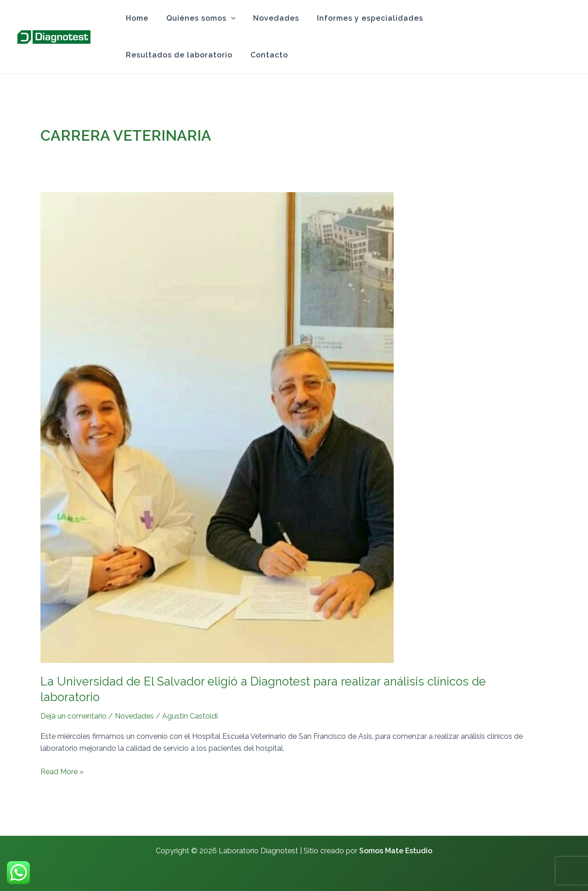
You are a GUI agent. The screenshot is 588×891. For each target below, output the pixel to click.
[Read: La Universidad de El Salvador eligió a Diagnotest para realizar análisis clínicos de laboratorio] (217, 427)
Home (136, 18)
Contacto (143, 55)
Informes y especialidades (359, 18)
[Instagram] (566, 37)
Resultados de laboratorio (481, 18)
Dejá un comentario (73, 716)
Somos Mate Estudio (396, 851)
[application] (226, 18)
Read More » (62, 771)
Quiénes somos (196, 18)
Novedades (269, 18)
